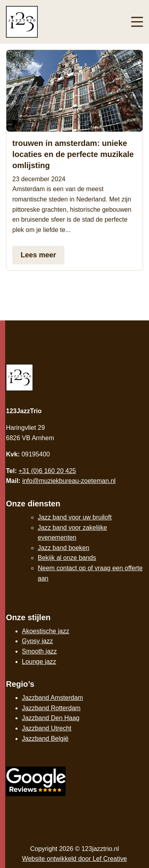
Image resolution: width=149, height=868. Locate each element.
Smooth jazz (39, 651)
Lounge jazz (39, 662)
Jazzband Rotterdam (51, 708)
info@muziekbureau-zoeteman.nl (69, 481)
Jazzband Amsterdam (52, 698)
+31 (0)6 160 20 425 (47, 471)
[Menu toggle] (137, 22)
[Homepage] (51, 21)
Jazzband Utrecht (47, 728)
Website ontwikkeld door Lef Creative (75, 859)
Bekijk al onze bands (67, 558)
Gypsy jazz (37, 641)
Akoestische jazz (45, 631)
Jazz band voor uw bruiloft (75, 517)
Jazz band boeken (64, 548)
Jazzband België (45, 739)
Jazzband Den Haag (51, 718)
